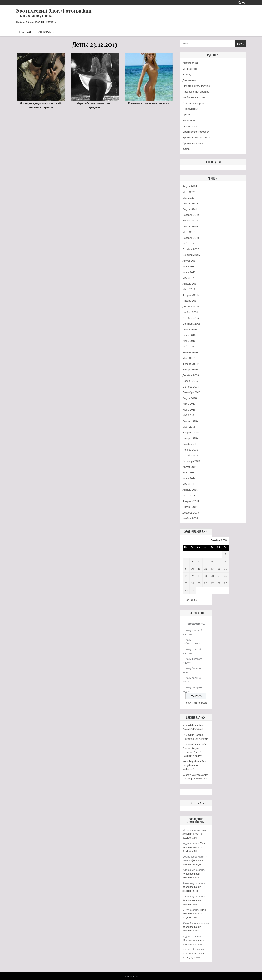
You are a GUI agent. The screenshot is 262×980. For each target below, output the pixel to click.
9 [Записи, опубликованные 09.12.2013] (186, 569)
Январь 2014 (190, 507)
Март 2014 (189, 495)
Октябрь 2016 (191, 318)
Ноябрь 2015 (190, 381)
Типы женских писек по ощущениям (195, 834)
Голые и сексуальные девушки (149, 103)
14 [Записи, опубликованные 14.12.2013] (219, 569)
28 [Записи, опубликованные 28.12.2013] (219, 583)
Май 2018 (188, 243)
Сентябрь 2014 (191, 461)
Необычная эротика (194, 97)
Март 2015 (189, 427)
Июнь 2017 (189, 272)
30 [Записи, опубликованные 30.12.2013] (186, 591)
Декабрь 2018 (191, 238)
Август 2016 (190, 329)
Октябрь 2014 (191, 455)
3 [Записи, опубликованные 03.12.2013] (192, 561)
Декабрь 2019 (191, 215)
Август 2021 (190, 209)
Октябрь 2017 (191, 249)
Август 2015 (190, 398)
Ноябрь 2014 (190, 450)
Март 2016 (189, 358)
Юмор (186, 149)
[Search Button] (239, 3)
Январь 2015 (190, 438)
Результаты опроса (196, 703)
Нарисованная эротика (196, 92)
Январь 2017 (190, 301)
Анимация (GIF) (192, 63)
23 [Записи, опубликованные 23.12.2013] (186, 583)
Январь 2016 (190, 369)
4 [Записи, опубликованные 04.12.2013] (199, 561)
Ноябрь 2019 (190, 221)
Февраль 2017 (191, 295)
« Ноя (186, 600)
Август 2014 (190, 467)
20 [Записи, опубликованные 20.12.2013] (212, 576)
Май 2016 (188, 347)
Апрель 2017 (190, 284)
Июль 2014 (189, 473)
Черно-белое (190, 126)
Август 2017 (190, 261)
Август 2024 (190, 186)
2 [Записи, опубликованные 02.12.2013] (186, 561)
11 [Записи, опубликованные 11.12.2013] (199, 569)
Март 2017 (189, 289)
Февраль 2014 (191, 501)
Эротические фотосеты (196, 138)
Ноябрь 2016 (190, 312)
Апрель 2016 (190, 352)
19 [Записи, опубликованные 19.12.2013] (206, 576)
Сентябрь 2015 (192, 392)
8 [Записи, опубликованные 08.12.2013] (226, 561)
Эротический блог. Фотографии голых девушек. (54, 13)
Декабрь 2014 (191, 444)
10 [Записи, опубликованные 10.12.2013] (193, 569)
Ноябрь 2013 (190, 518)
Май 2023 (189, 198)
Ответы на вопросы (194, 103)
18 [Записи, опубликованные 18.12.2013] (199, 576)
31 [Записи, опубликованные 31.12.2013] (192, 591)
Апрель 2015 (190, 421)
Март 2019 (189, 232)
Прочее (187, 115)
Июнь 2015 (189, 410)
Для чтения (189, 80)
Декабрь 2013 (191, 513)
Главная (25, 32)
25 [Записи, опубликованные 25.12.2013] (199, 583)
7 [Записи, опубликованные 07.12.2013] (219, 561)
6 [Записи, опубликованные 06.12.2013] (212, 561)
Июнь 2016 (189, 341)
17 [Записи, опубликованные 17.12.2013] (192, 576)
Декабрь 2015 (191, 375)
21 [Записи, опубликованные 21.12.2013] (219, 576)
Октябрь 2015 (191, 387)
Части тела (189, 120)
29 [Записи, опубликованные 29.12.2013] (226, 583)
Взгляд (187, 74)
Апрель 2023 (190, 204)
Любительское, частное (196, 86)
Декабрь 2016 (191, 307)
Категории (44, 32)
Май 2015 (188, 415)
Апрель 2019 (190, 226)
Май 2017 (188, 278)
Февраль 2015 (191, 433)
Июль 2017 (189, 266)
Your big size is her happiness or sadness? (195, 765)
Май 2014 (188, 484)
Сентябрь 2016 (192, 324)
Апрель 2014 (190, 490)
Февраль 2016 (191, 364)
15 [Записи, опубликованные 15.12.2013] (226, 569)
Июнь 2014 (189, 478)
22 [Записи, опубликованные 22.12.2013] (226, 576)
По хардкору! (190, 109)
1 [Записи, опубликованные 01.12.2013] (226, 554)
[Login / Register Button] (243, 3)
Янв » (194, 600)
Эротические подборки (196, 132)
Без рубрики (190, 69)
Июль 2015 (189, 404)
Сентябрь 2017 (192, 255)
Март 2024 (189, 192)
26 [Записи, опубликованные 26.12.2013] (206, 583)
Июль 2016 (189, 335)
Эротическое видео (194, 143)
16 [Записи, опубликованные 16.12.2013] (186, 576)
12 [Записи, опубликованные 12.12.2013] (206, 569)
